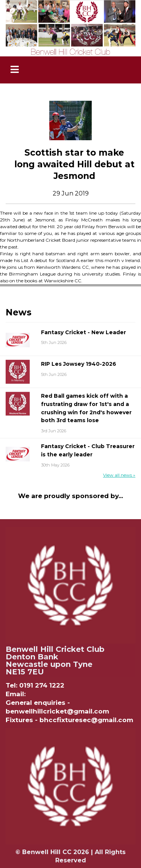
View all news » (119, 475)
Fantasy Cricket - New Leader (83, 332)
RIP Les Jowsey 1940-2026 (79, 364)
